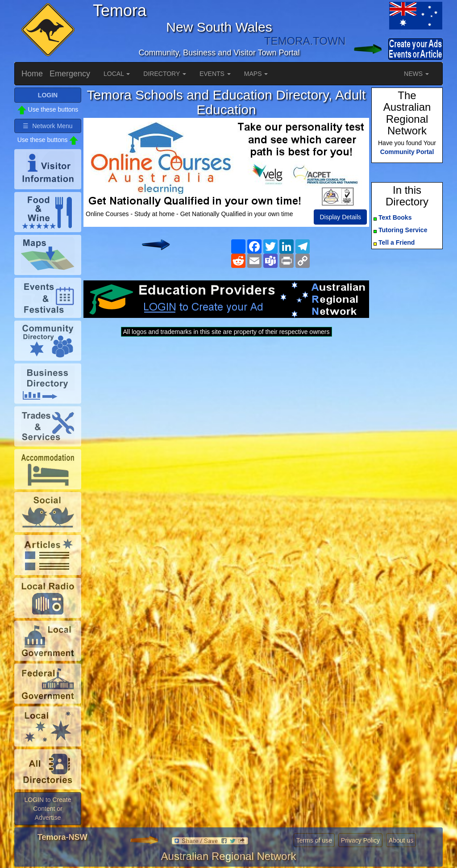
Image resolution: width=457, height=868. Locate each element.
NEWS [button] (416, 74)
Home (32, 74)
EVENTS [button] (215, 74)
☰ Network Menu (48, 126)
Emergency (70, 74)
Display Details (340, 217)
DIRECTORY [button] (165, 74)
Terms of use (314, 840)
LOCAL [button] (117, 74)
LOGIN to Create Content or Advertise (48, 809)
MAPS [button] (256, 74)
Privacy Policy (360, 840)
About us (401, 840)
